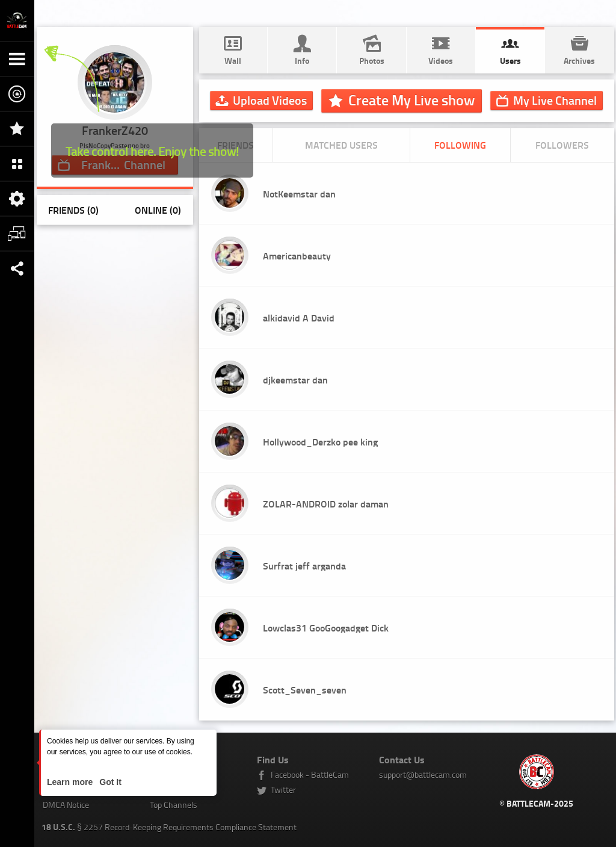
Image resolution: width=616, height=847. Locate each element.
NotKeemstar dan (299, 194)
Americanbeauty (297, 256)
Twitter (283, 790)
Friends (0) (73, 210)
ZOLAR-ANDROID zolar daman (326, 504)
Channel (555, 100)
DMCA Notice (66, 805)
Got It (109, 782)
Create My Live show (411, 100)
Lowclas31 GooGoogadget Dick (326, 628)
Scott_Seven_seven (305, 690)
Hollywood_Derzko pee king (320, 442)
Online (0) (158, 210)
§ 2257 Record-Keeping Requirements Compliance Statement (169, 827)
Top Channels (174, 805)
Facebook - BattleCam (310, 774)
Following (460, 145)
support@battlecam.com (423, 774)
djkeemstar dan (295, 380)
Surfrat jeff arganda (304, 566)
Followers (562, 145)
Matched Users (341, 145)
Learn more (71, 782)
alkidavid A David (299, 318)
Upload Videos (270, 100)
